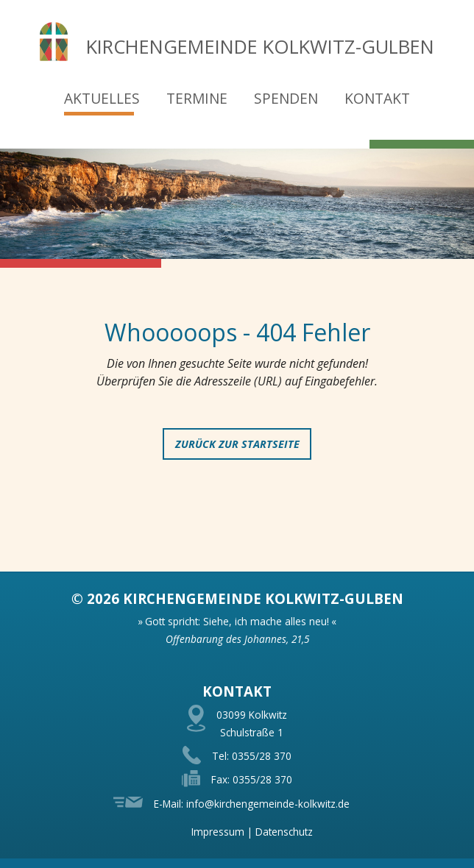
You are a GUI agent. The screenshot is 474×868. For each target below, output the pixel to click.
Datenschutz (284, 832)
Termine (197, 98)
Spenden (286, 98)
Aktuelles (102, 98)
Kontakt (377, 98)
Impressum (218, 832)
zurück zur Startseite (237, 444)
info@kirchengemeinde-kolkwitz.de (268, 804)
